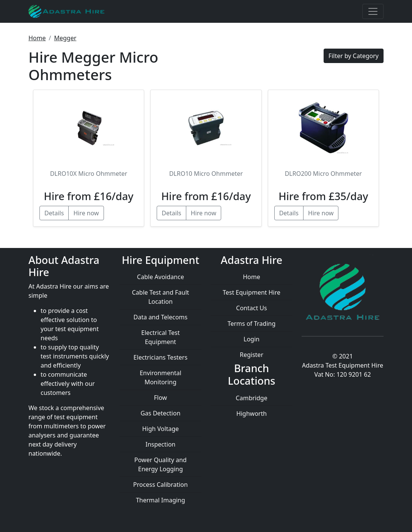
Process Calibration (160, 485)
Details (54, 213)
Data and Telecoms (160, 317)
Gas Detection (160, 413)
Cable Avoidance (160, 277)
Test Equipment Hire (252, 292)
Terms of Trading (252, 324)
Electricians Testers (160, 357)
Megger (65, 38)
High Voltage (161, 429)
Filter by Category (354, 56)
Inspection (161, 444)
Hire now (86, 213)
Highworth (252, 414)
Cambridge (251, 398)
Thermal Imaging (160, 500)
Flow (160, 398)
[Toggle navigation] (373, 11)
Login (252, 339)
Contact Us (251, 308)
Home (37, 38)
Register (252, 355)
